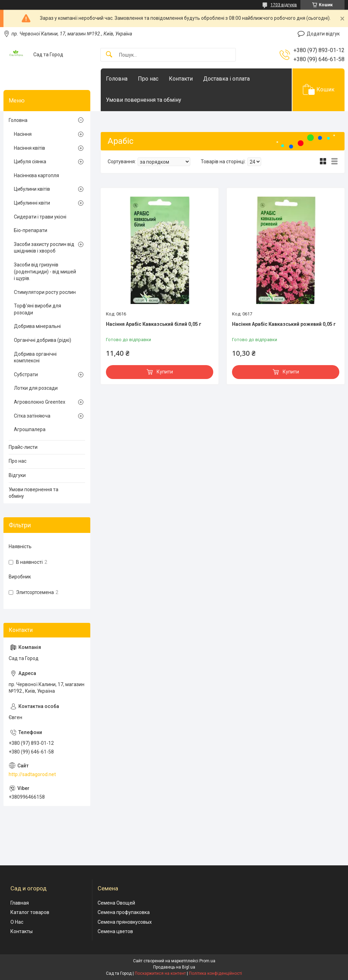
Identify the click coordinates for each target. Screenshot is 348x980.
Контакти (181, 79)
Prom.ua (207, 961)
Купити (165, 372)
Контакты (22, 931)
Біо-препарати (31, 230)
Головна (117, 79)
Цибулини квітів (32, 189)
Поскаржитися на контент (160, 973)
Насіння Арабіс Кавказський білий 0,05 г (154, 324)
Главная (20, 903)
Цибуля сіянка (30, 162)
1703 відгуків (284, 5)
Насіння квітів (30, 148)
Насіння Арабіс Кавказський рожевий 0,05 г (284, 324)
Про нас (148, 79)
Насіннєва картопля (36, 175)
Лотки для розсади (36, 388)
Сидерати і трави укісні (40, 217)
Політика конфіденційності (216, 973)
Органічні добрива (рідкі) (43, 340)
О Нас (17, 922)
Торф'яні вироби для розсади (38, 309)
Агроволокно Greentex (40, 402)
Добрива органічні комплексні (35, 357)
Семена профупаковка (124, 912)
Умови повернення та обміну (144, 100)
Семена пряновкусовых (125, 922)
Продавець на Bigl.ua (174, 967)
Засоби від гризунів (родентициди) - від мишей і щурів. (45, 271)
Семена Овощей (116, 903)
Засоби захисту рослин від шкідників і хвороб (44, 248)
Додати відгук (323, 34)
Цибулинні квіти (32, 203)
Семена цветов (115, 931)
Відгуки (17, 475)
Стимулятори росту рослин (45, 292)
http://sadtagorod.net (32, 774)
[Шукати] (109, 55)
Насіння (23, 134)
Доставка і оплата (226, 79)
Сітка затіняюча (32, 416)
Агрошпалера (30, 429)
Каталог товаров (30, 912)
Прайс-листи (23, 447)
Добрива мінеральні (37, 326)
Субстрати (26, 374)
